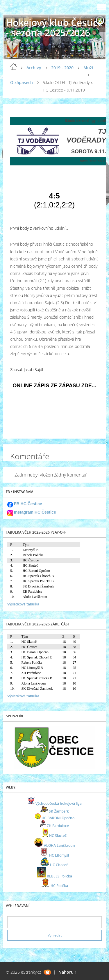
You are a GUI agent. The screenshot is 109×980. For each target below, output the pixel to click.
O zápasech (22, 82)
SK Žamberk (59, 811)
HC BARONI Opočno (58, 818)
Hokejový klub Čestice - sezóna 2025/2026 (54, 28)
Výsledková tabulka (23, 604)
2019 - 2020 (62, 68)
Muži (88, 68)
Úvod (13, 67)
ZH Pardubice (58, 826)
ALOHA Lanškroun (59, 845)
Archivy (34, 68)
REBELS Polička (59, 876)
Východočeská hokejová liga (59, 803)
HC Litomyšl (59, 855)
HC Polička (59, 886)
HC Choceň (59, 865)
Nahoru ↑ (68, 972)
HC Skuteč (58, 836)
